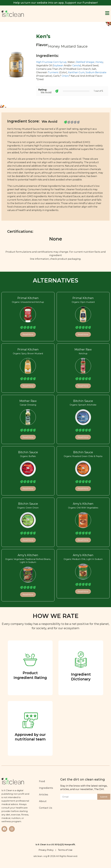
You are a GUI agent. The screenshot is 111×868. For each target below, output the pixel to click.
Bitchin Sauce (83, 401)
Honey (99, 62)
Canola (76, 65)
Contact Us (47, 808)
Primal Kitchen (28, 298)
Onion (65, 76)
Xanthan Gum (76, 72)
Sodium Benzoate (96, 72)
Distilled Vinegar (85, 62)
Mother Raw (83, 349)
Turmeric (53, 72)
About (44, 801)
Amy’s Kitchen (83, 504)
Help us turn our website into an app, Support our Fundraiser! (55, 3)
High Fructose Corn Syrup (51, 62)
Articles (45, 795)
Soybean (58, 65)
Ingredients (47, 788)
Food (43, 781)
